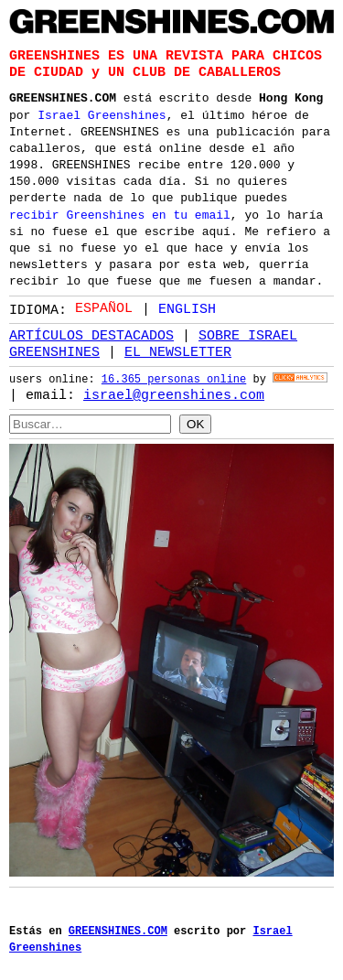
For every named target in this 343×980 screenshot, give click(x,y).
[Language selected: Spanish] (150, 308)
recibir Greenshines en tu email (120, 213)
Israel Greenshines (102, 113)
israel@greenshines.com (174, 395)
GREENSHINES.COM (63, 96)
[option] (179, 309)
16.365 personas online (174, 380)
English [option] (187, 308)
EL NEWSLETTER (178, 352)
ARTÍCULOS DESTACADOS (91, 336)
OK (195, 423)
